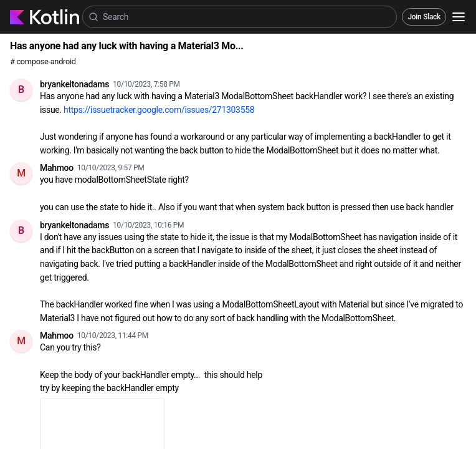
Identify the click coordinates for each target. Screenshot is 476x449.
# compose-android (43, 61)
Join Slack (424, 17)
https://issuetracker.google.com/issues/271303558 (159, 110)
